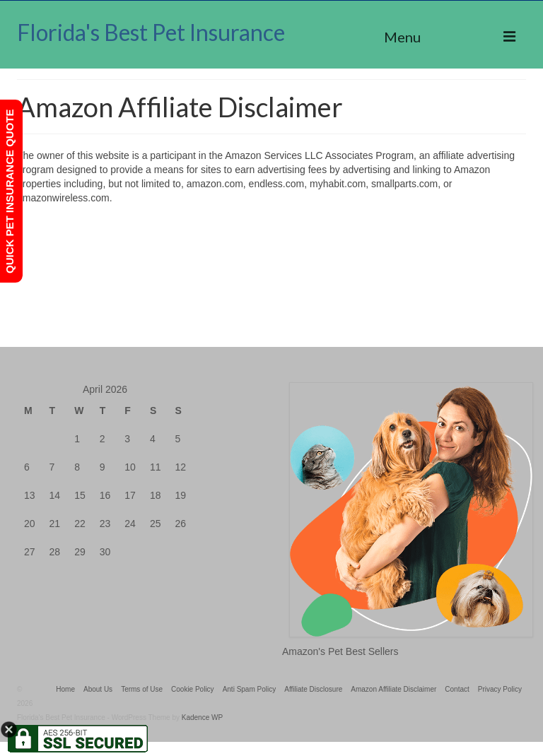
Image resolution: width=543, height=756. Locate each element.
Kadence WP (202, 717)
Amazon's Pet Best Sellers (340, 651)
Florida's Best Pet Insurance (151, 32)
